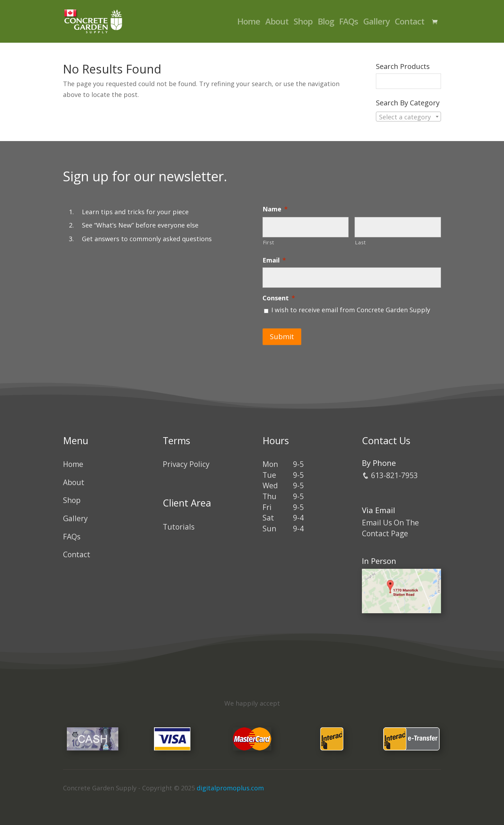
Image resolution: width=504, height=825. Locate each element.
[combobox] (408, 117)
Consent (279, 298)
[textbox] (408, 117)
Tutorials (179, 527)
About (277, 23)
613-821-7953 (390, 475)
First (269, 242)
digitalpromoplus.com (230, 788)
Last (360, 242)
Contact (409, 23)
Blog (326, 23)
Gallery (376, 23)
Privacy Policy (186, 464)
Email (274, 260)
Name (275, 209)
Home (249, 23)
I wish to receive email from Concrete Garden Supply (351, 310)
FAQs (349, 23)
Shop (303, 23)
